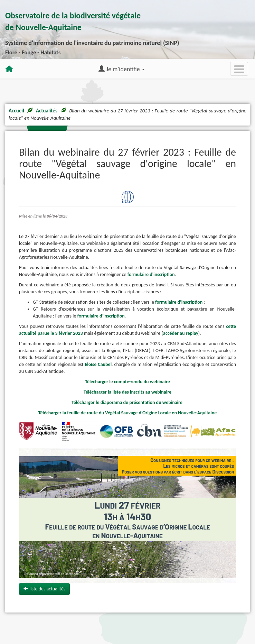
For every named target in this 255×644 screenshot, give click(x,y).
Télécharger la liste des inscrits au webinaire (127, 392)
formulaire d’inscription (179, 302)
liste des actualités (44, 589)
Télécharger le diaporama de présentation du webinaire (127, 402)
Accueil (16, 111)
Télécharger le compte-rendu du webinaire (128, 382)
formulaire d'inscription (151, 274)
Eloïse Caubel (98, 364)
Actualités (47, 111)
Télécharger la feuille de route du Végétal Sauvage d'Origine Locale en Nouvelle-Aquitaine (128, 413)
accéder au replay (181, 333)
